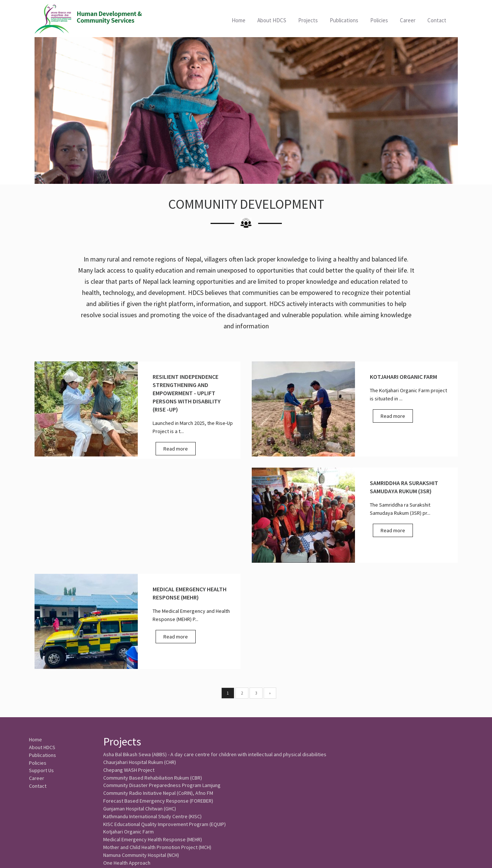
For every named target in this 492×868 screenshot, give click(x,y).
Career (408, 20)
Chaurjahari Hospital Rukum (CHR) (140, 658)
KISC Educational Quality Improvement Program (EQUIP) (164, 729)
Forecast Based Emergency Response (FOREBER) (158, 702)
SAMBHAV (114, 791)
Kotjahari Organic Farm (128, 738)
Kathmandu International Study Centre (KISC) (152, 720)
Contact (437, 20)
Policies (38, 661)
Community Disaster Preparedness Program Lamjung (162, 685)
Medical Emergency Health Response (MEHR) (153, 747)
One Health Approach (127, 774)
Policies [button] (379, 20)
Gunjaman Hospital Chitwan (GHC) (140, 711)
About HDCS (272, 20)
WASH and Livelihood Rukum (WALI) (141, 809)
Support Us (41, 670)
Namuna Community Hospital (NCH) (141, 765)
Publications (344, 20)
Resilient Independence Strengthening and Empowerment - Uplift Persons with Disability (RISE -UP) (212, 783)
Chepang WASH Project (129, 667)
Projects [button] (308, 20)
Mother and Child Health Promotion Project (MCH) (157, 756)
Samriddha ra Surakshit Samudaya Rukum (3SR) (155, 800)
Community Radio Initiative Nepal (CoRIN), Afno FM (158, 693)
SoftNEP (455, 854)
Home (239, 20)
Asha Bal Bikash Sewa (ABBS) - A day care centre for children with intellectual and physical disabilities (215, 649)
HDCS (89, 19)
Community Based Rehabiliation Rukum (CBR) (153, 676)
